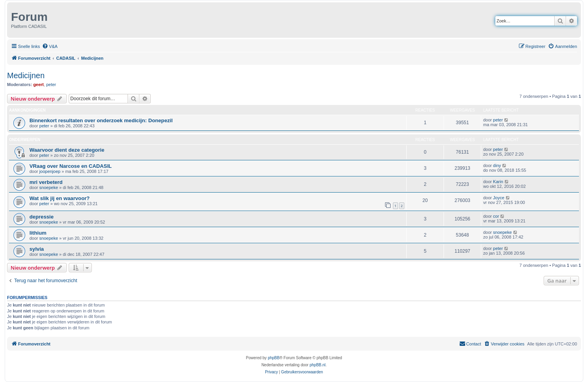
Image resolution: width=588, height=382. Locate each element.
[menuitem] (50, 46)
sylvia (37, 249)
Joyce (499, 198)
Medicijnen (26, 75)
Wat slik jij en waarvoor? (59, 198)
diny (497, 165)
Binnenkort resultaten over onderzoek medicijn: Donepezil (101, 120)
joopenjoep (50, 171)
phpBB (274, 358)
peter (51, 84)
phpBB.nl (318, 365)
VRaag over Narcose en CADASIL (71, 166)
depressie (42, 217)
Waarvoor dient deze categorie (67, 150)
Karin (498, 182)
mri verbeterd (46, 182)
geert (39, 84)
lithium (38, 233)
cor (496, 216)
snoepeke (49, 187)
